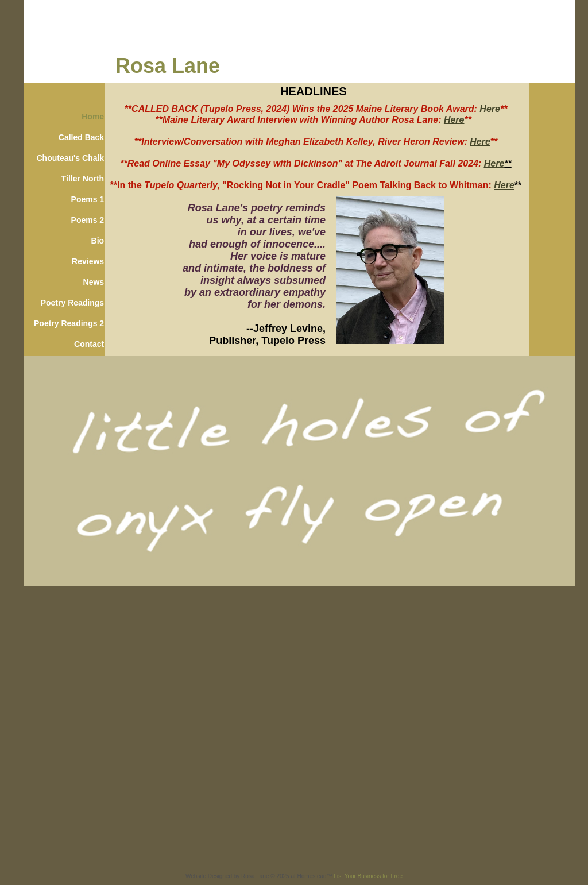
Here (490, 109)
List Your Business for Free (368, 876)
